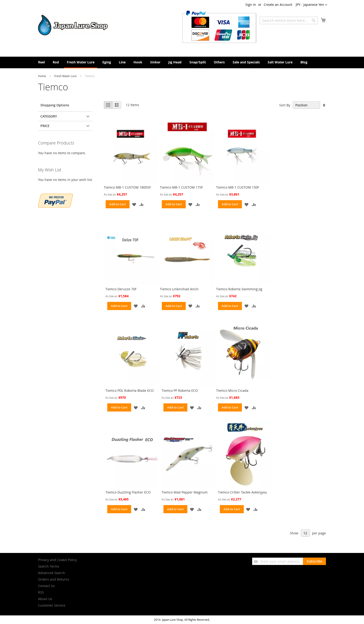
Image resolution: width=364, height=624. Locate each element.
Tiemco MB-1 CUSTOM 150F (238, 187)
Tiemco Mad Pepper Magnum (185, 492)
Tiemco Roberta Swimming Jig (239, 289)
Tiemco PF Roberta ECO (180, 390)
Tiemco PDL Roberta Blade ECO (130, 390)
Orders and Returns (54, 579)
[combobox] (289, 20)
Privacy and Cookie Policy (57, 560)
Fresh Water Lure (66, 76)
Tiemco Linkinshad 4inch (179, 289)
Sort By (285, 105)
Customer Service (52, 605)
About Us (45, 599)
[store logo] (73, 25)
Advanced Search (52, 573)
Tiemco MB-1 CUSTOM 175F (181, 187)
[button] (312, 5)
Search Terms (49, 566)
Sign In (251, 5)
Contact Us (46, 586)
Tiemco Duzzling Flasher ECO (128, 492)
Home (42, 76)
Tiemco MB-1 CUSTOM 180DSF (127, 187)
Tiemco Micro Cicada (232, 390)
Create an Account (278, 5)
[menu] (182, 62)
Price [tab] (45, 126)
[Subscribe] (314, 561)
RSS (41, 592)
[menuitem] (41, 62)
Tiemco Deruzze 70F (121, 289)
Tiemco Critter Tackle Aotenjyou (242, 492)
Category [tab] (49, 116)
